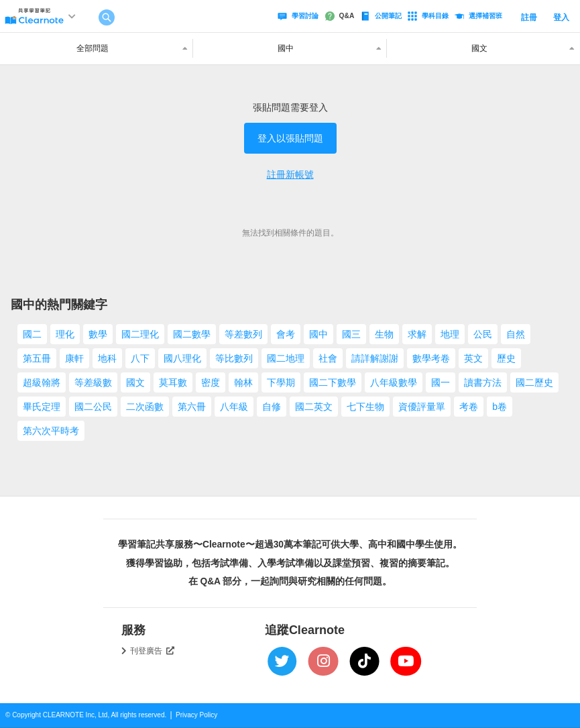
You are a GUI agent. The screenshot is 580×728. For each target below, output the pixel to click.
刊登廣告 (152, 651)
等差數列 (243, 334)
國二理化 (140, 334)
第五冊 (37, 358)
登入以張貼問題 (290, 138)
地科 (107, 358)
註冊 (529, 17)
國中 (318, 334)
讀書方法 (483, 382)
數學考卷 (431, 358)
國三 (351, 334)
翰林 (243, 382)
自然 (516, 334)
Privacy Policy (196, 715)
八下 (140, 358)
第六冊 (192, 407)
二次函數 (145, 407)
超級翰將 (42, 382)
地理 (450, 334)
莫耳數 (173, 382)
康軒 (74, 358)
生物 (384, 334)
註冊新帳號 (290, 174)
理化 (65, 334)
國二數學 (192, 334)
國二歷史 (534, 382)
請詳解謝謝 (375, 358)
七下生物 (365, 407)
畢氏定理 (42, 407)
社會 (328, 358)
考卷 (469, 407)
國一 (441, 382)
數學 (98, 334)
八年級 (234, 407)
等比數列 (234, 358)
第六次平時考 (51, 431)
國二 (32, 334)
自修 (272, 407)
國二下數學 (333, 382)
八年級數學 (394, 382)
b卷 (500, 407)
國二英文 (314, 407)
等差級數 (93, 382)
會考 (286, 334)
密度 (211, 382)
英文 (473, 358)
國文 (135, 382)
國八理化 (182, 358)
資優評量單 (422, 407)
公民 (483, 334)
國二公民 (93, 407)
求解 (417, 334)
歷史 (506, 358)
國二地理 (286, 358)
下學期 (281, 382)
